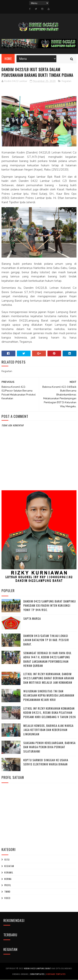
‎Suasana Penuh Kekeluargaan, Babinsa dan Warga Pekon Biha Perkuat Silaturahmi (49, 747)
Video (7, 898)
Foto (7, 860)
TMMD (7, 892)
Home (8, 59)
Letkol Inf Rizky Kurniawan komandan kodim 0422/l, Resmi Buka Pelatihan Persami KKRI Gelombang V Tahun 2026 (50, 713)
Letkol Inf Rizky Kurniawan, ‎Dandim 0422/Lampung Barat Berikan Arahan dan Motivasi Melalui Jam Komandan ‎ (49, 678)
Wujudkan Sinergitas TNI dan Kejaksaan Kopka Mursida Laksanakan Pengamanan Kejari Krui (49, 695)
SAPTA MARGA (32, 618)
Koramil (9, 873)
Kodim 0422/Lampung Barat (37, 969)
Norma (8, 879)
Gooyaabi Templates (56, 974)
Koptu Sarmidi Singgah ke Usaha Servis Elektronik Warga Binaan (46, 762)
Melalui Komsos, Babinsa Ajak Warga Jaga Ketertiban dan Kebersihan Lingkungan (48, 730)
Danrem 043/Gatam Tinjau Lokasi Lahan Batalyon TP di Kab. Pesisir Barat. (46, 640)
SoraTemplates (37, 974)
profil (8, 885)
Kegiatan (67, 81)
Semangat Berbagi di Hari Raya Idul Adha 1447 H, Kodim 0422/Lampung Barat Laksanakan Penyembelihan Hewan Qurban (47, 659)
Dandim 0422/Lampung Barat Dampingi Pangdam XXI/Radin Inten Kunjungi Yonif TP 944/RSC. (50, 605)
